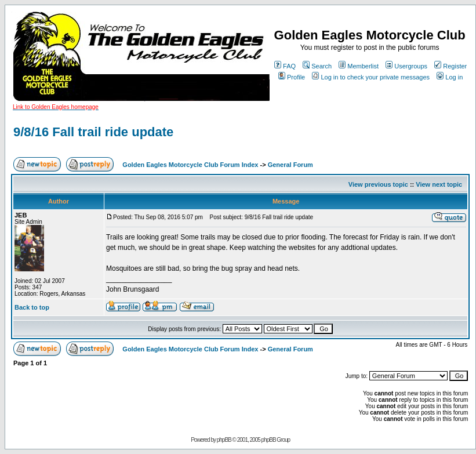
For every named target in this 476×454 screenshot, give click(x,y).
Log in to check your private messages (371, 77)
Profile (292, 77)
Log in (450, 77)
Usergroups (406, 66)
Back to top (32, 307)
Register (450, 66)
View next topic (439, 184)
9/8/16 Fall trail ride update (93, 132)
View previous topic (378, 184)
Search (317, 66)
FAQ (285, 66)
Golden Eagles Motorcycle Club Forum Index (190, 165)
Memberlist (359, 66)
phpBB (224, 440)
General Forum (290, 165)
